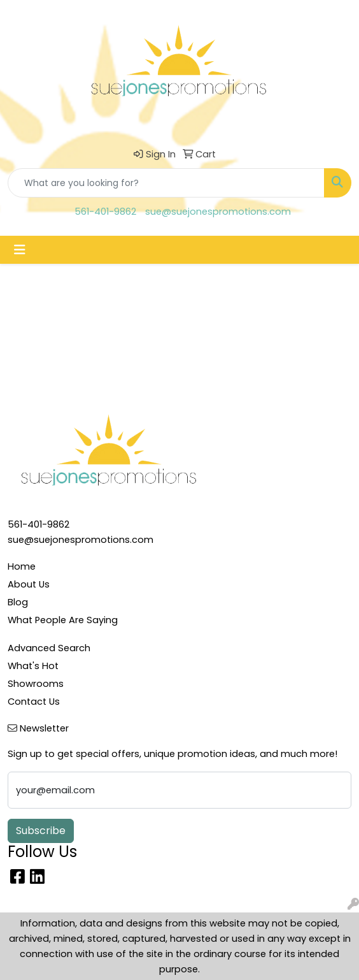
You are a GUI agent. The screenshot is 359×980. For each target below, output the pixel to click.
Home (22, 566)
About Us (29, 584)
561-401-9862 (105, 212)
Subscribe (41, 831)
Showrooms (36, 684)
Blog (18, 602)
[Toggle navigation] (20, 250)
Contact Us (34, 702)
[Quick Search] (166, 183)
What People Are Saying (63, 620)
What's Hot (33, 666)
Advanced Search (49, 648)
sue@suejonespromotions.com (218, 212)
